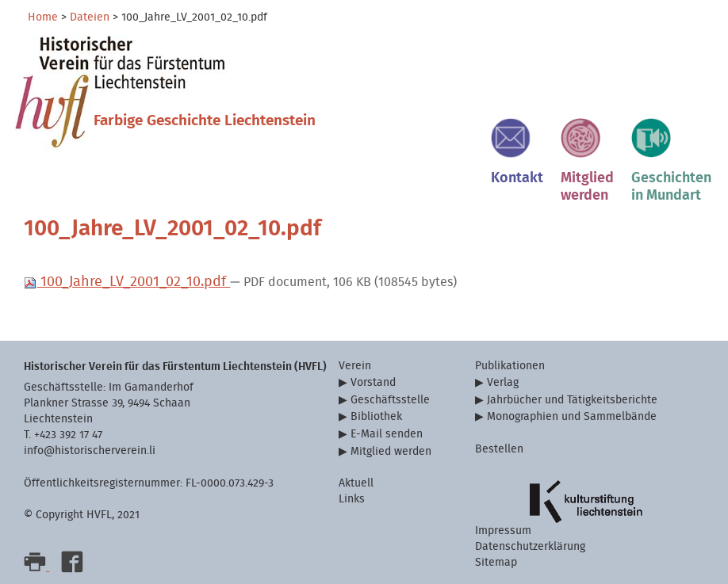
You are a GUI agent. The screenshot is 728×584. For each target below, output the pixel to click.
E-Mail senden (387, 434)
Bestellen (499, 449)
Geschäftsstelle (390, 400)
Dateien (90, 17)
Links (352, 499)
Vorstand (373, 382)
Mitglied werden (391, 451)
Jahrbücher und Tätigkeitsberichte (572, 400)
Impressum (503, 531)
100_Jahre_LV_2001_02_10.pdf (127, 282)
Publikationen (510, 366)
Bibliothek (376, 416)
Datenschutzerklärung (530, 546)
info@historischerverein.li (90, 450)
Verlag (503, 382)
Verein (355, 366)
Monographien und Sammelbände (572, 416)
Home (43, 17)
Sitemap (496, 562)
